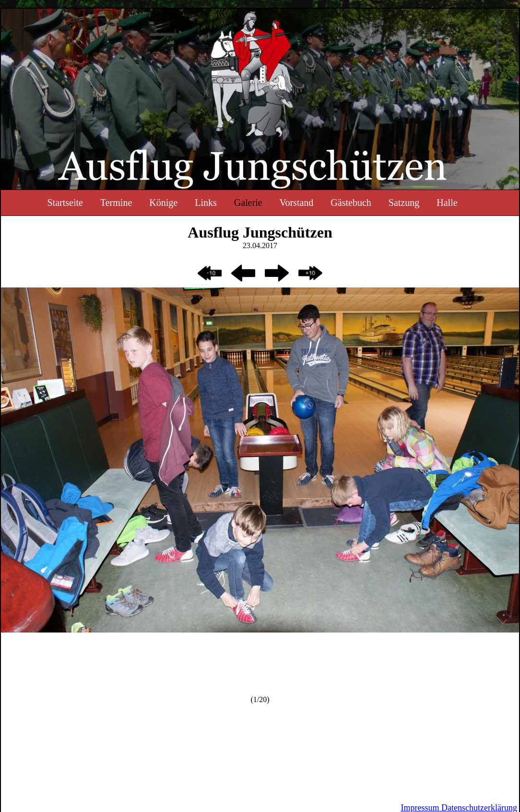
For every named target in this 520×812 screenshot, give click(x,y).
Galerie (248, 203)
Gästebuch (351, 203)
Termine (116, 203)
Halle (447, 203)
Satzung (404, 203)
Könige (163, 203)
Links (206, 203)
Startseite (65, 203)
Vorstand (297, 203)
